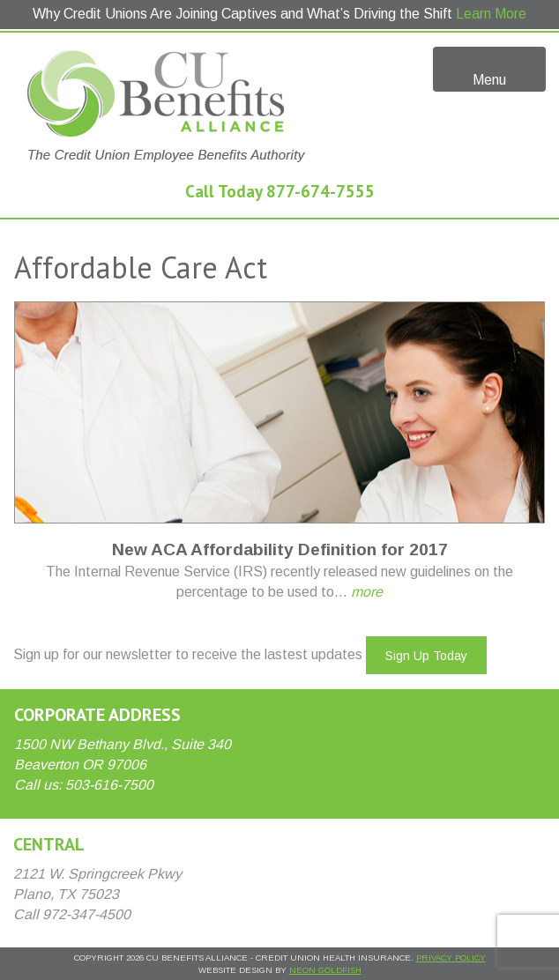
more (367, 592)
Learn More (491, 14)
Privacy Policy (451, 958)
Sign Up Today (426, 656)
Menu (490, 67)
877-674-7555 (320, 191)
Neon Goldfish (325, 970)
